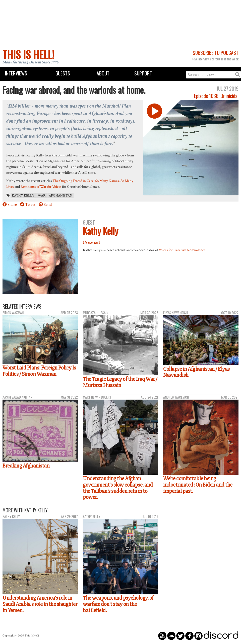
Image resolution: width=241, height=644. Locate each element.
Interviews (16, 73)
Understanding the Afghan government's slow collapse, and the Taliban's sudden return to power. (118, 488)
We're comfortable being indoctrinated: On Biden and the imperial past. (198, 485)
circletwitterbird (180, 636)
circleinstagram (198, 636)
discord (221, 636)
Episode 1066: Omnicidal (216, 96)
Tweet (30, 205)
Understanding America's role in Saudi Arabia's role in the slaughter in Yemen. (40, 604)
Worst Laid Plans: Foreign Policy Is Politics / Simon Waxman (39, 371)
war (42, 196)
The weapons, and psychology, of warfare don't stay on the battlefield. (118, 604)
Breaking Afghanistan (26, 466)
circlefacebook (189, 636)
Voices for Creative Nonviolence (182, 250)
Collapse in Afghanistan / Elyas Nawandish (196, 372)
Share (12, 205)
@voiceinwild (92, 242)
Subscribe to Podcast (216, 53)
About (103, 73)
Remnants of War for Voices (41, 187)
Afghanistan (61, 196)
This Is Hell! (28, 54)
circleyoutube (162, 636)
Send (48, 205)
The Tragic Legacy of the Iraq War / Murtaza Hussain (120, 382)
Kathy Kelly (23, 196)
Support (143, 73)
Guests (63, 73)
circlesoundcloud (171, 636)
